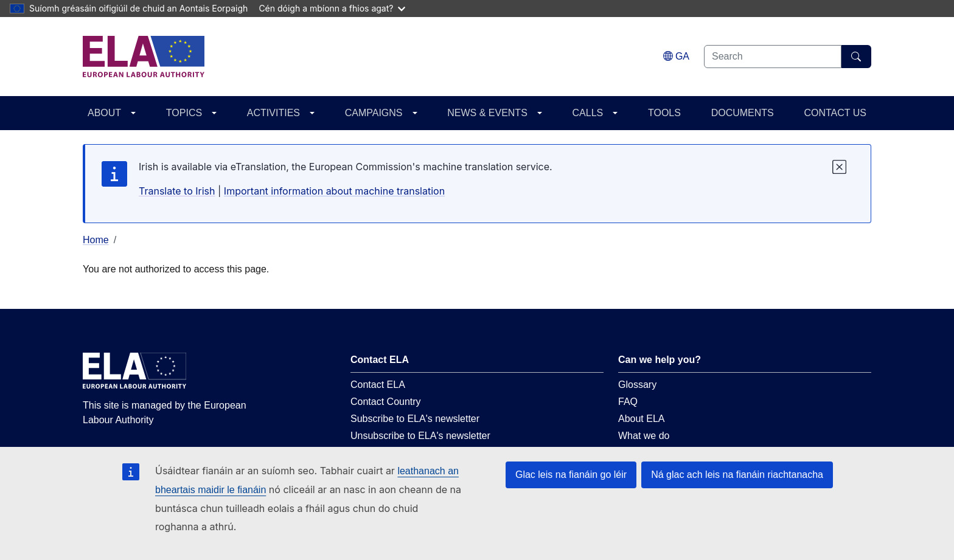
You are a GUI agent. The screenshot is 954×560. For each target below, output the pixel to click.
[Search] (856, 57)
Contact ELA (378, 385)
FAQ (628, 402)
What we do (644, 436)
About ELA (642, 419)
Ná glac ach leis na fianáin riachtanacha (737, 475)
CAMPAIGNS (374, 113)
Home (96, 240)
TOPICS (184, 113)
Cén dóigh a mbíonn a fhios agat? (332, 8)
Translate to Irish (177, 191)
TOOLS (664, 113)
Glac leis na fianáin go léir (571, 475)
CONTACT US (835, 113)
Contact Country (386, 402)
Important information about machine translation (334, 191)
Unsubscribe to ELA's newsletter (420, 436)
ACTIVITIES (273, 113)
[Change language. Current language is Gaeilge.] (676, 56)
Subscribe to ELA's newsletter (415, 419)
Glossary (637, 385)
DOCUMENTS (743, 113)
